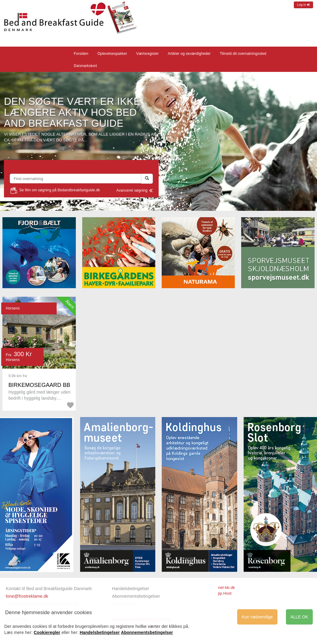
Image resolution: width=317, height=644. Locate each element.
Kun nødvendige (257, 617)
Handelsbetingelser (131, 589)
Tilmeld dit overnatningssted (243, 54)
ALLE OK (299, 617)
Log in (303, 5)
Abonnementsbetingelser (136, 596)
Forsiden (81, 54)
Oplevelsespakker (112, 54)
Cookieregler (47, 632)
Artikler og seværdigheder (189, 54)
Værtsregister (147, 54)
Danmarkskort (85, 66)
